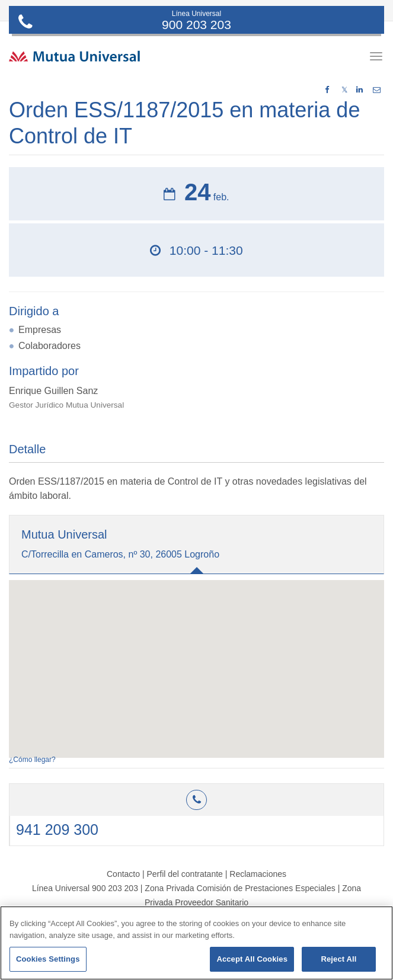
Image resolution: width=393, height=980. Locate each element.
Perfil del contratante (184, 874)
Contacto (123, 874)
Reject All (338, 959)
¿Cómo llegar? (32, 760)
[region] (196, 943)
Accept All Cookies (252, 959)
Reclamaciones (258, 874)
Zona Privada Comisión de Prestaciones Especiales (240, 888)
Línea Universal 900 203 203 (85, 888)
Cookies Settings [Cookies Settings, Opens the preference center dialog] (48, 959)
